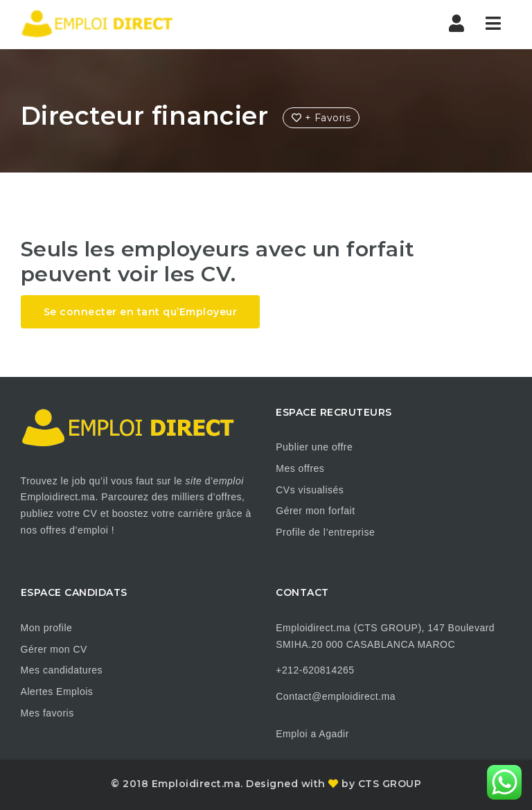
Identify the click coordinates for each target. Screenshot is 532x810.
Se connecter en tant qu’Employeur (141, 312)
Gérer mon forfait (315, 511)
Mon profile (47, 628)
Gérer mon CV (54, 649)
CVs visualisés (310, 490)
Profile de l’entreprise (325, 532)
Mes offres (300, 468)
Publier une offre (314, 447)
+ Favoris (321, 118)
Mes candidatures (62, 670)
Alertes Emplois (57, 692)
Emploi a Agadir (312, 734)
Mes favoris (47, 713)
